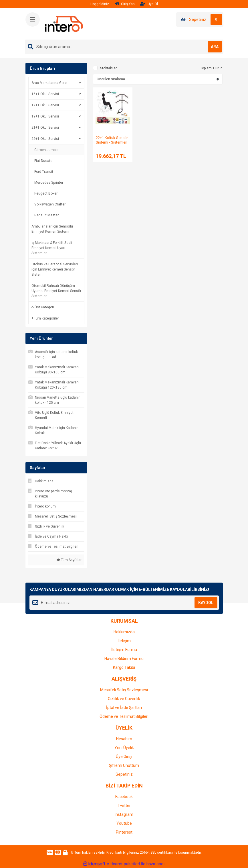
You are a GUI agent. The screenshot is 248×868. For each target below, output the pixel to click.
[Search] (124, 47)
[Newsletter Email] (124, 603)
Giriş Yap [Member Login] (125, 4)
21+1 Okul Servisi (45, 128)
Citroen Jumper (46, 150)
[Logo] (64, 23)
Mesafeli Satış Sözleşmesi (124, 690)
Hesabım (124, 739)
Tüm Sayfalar (69, 560)
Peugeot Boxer (46, 193)
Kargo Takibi (124, 667)
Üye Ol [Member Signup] (149, 4)
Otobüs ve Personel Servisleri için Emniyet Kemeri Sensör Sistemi (55, 269)
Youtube (124, 823)
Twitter (124, 806)
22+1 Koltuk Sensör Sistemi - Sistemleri (112, 140)
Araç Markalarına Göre (49, 83)
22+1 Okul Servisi (45, 139)
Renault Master (46, 215)
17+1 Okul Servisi (45, 105)
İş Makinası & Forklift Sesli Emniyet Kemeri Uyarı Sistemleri (52, 248)
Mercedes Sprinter (49, 183)
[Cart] (200, 19)
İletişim (124, 641)
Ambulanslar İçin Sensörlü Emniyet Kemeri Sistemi (52, 229)
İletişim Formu (124, 650)
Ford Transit (44, 172)
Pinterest (124, 832)
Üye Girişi (124, 757)
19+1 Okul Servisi (45, 116)
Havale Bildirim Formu (124, 659)
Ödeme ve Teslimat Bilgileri (124, 716)
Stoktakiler (108, 68)
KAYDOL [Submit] (206, 603)
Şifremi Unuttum (124, 765)
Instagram (124, 814)
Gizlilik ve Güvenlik (124, 699)
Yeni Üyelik (124, 748)
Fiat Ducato (43, 161)
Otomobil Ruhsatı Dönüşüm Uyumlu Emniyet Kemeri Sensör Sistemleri (56, 291)
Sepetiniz (124, 774)
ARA (215, 47)
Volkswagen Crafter (50, 204)
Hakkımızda (124, 632)
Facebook (124, 797)
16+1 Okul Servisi (45, 94)
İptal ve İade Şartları (124, 708)
